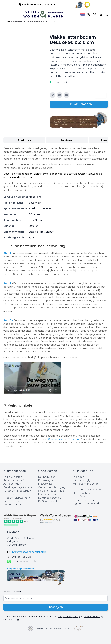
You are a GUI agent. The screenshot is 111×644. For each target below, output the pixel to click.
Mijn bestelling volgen (87, 484)
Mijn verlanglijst (83, 480)
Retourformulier (13, 505)
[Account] (101, 14)
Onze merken (94, 490)
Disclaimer (80, 497)
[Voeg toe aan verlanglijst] (53, 95)
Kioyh (61, 439)
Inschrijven (56, 607)
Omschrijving (24, 140)
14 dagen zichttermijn (17, 498)
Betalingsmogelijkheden (19, 487)
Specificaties (67, 140)
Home (7, 21)
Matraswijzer (46, 484)
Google (52, 439)
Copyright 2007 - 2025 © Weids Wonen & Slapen (53, 629)
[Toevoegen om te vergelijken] (60, 95)
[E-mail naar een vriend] (66, 95)
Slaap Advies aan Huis (51, 491)
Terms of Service (92, 617)
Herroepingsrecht (14, 501)
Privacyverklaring (83, 500)
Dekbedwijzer (47, 477)
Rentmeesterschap (50, 498)
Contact (13, 532)
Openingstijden (83, 493)
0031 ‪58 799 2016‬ (22, 557)
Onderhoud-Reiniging (52, 487)
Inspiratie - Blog (48, 494)
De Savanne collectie (51, 501)
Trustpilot (74, 439)
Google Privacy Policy (69, 617)
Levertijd (9, 494)
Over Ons (78, 490)
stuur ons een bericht (22, 562)
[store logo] (43, 14)
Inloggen (79, 477)
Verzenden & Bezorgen (17, 491)
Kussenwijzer (46, 480)
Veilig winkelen (13, 477)
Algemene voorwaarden (87, 504)
